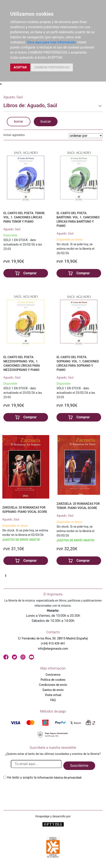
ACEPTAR (20, 67)
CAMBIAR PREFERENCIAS (52, 67)
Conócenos (53, 675)
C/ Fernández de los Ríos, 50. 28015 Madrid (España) (53, 638)
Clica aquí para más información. (52, 42)
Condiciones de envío (53, 685)
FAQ (53, 700)
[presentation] (36, 790)
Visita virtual (53, 695)
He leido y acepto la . (45, 777)
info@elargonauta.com (53, 649)
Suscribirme (79, 766)
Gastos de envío (53, 690)
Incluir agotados (14, 135)
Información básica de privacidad (59, 778)
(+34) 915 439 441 (53, 643)
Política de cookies (53, 680)
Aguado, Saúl (12, 229)
